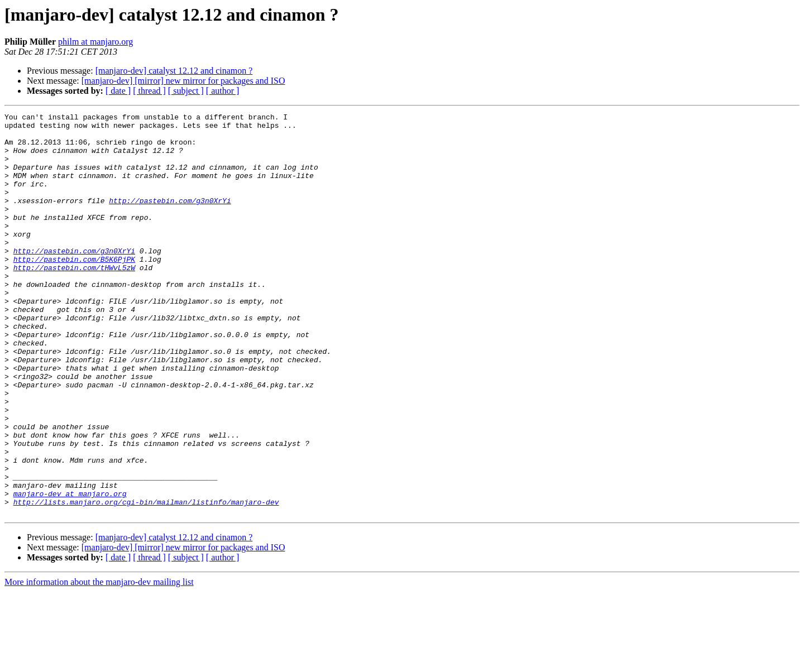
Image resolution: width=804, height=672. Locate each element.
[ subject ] (186, 91)
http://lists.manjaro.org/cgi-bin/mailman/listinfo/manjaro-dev (146, 580)
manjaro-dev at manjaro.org (70, 570)
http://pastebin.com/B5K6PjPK (74, 289)
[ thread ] (149, 91)
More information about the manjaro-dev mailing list (99, 662)
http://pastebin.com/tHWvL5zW (74, 299)
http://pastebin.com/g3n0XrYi (170, 219)
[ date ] (118, 91)
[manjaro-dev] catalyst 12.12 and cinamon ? (174, 71)
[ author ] (223, 91)
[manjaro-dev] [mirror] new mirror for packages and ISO (183, 81)
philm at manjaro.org (95, 42)
